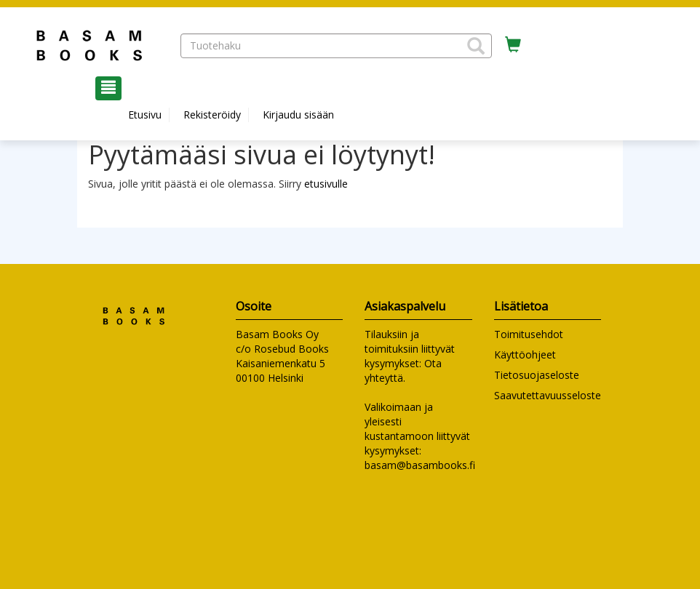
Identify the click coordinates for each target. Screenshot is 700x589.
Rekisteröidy (212, 115)
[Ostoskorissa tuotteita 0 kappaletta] (513, 45)
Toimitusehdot (529, 334)
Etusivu (145, 115)
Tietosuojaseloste (537, 375)
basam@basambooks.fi (420, 465)
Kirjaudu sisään (298, 115)
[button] (476, 46)
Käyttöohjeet (525, 354)
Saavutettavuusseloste (548, 395)
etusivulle (326, 184)
